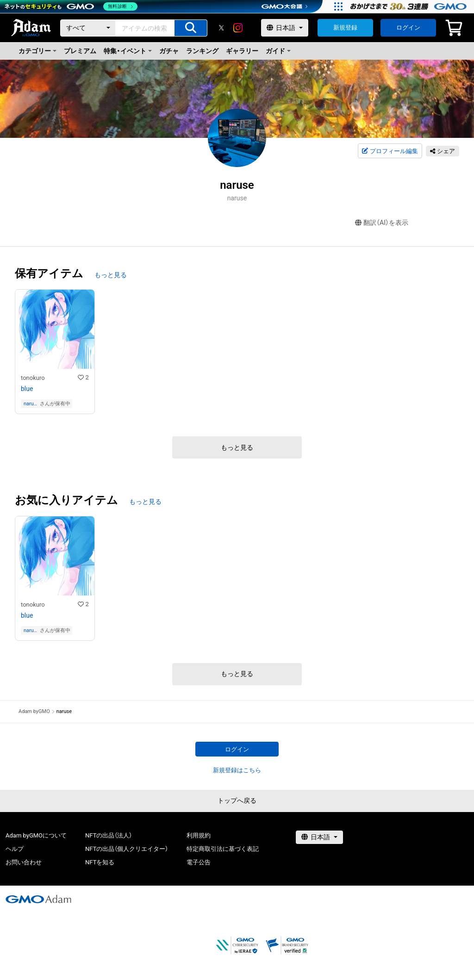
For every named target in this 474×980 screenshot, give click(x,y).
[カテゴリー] (88, 28)
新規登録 (345, 28)
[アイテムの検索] (191, 28)
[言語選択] (285, 28)
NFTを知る (100, 862)
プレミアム (80, 51)
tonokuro (33, 378)
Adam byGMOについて (36, 835)
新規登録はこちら (237, 770)
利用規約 (199, 835)
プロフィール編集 (390, 151)
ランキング (202, 51)
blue (27, 389)
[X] (221, 28)
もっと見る (111, 275)
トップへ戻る (237, 800)
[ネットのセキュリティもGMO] (71, 6)
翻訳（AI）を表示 (382, 223)
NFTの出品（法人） (109, 835)
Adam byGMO (34, 711)
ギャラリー (242, 51)
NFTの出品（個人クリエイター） (127, 849)
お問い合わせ (24, 862)
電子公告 (199, 862)
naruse (30, 404)
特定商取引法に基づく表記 (223, 849)
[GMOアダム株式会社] (38, 899)
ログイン (408, 28)
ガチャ (169, 51)
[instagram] (238, 28)
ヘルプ (15, 849)
